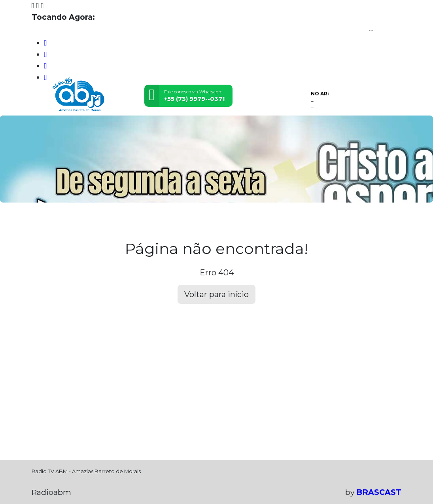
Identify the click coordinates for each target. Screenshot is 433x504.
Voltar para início (216, 294)
